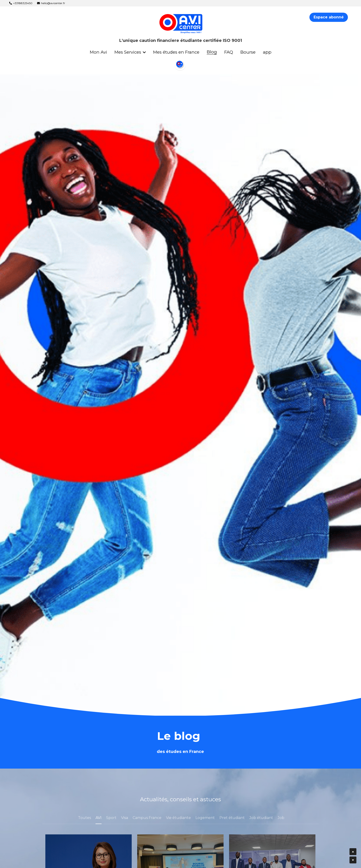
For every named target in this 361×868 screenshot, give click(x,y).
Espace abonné (329, 17)
